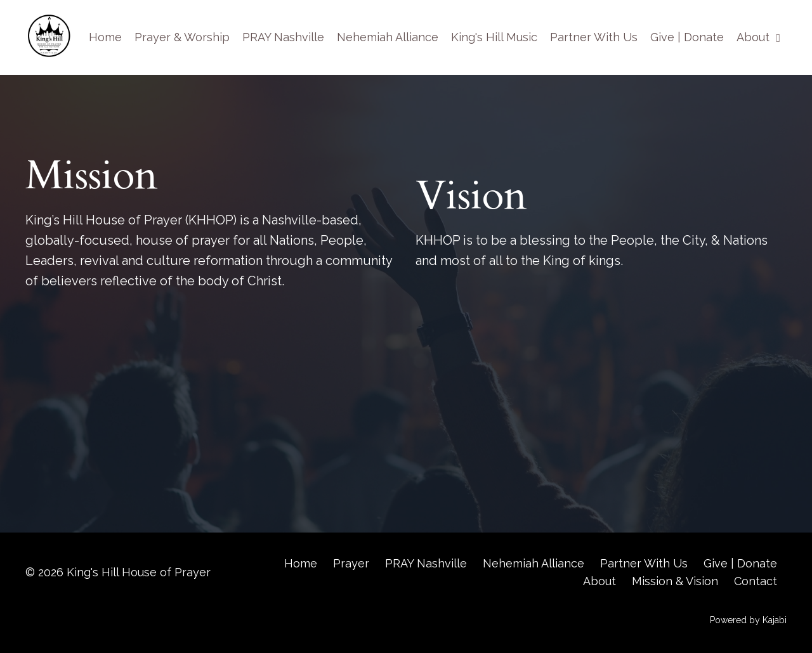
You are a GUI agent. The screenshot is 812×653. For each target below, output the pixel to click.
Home (105, 37)
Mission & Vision (675, 581)
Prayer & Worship (182, 37)
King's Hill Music (494, 37)
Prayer (351, 563)
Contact (756, 581)
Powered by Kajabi (748, 620)
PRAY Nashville (283, 37)
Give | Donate (687, 37)
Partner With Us (594, 37)
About (758, 37)
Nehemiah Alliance (388, 37)
